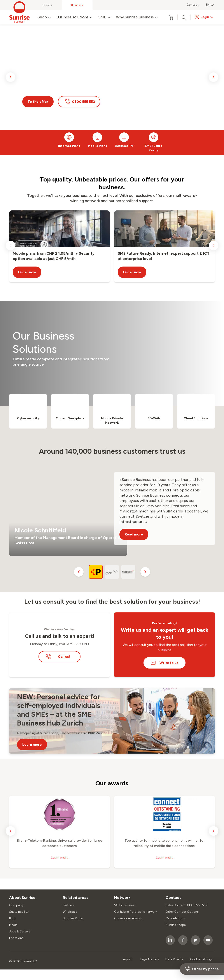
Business (77, 5)
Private (48, 5)
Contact (193, 5)
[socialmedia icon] (170, 940)
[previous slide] (10, 77)
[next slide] (213, 77)
